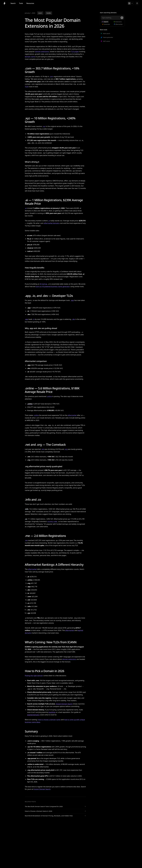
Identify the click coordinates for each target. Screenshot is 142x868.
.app (72, 300)
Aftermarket (118, 24)
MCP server (105, 41)
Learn (40, 13)
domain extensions (42, 52)
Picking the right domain (34, 676)
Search (13, 3)
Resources (30, 3)
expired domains (33, 715)
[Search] (122, 18)
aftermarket (72, 415)
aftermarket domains (52, 223)
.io (34, 319)
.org (66, 449)
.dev (74, 319)
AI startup (44, 284)
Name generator (107, 37)
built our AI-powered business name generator (53, 287)
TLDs (27, 87)
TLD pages (75, 52)
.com (51, 76)
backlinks (52, 712)
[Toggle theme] (131, 3)
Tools (21, 3)
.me (26, 540)
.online (49, 396)
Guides (49, 13)
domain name (30, 57)
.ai (26, 208)
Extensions (118, 22)
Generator (106, 24)
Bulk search (105, 34)
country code (52, 521)
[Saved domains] (137, 3)
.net (43, 449)
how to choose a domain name (49, 720)
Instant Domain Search (64, 704)
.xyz (44, 126)
